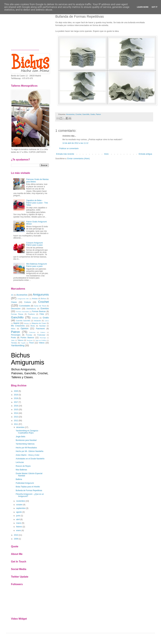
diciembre (20, 427)
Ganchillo (86, 114)
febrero (19, 527)
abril (18, 519)
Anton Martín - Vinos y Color (28, 455)
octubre (19, 505)
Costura (28, 302)
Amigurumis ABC (23, 299)
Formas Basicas (39, 311)
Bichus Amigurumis (28, 359)
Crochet (78, 114)
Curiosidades (25, 306)
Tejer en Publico (41, 340)
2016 (16, 406)
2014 (16, 413)
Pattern (43, 332)
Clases (14, 302)
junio (18, 516)
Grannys (35, 318)
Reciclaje (43, 338)
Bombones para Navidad (26, 440)
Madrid (16, 323)
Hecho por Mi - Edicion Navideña (29, 451)
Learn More (143, 7)
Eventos (45, 308)
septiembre (21, 508)
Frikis (42, 314)
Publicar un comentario (69, 148)
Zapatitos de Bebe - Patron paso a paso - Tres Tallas (37, 203)
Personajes (16, 335)
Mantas (26, 323)
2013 (16, 417)
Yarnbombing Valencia (25, 444)
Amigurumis (41, 295)
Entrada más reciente (65, 154)
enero (19, 530)
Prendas (29, 335)
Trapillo (23, 343)
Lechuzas (20, 462)
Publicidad (41, 335)
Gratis (93, 114)
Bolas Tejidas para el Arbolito (28, 487)
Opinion (25, 328)
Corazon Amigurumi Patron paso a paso (35, 244)
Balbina (19, 479)
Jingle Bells (21, 437)
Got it (154, 7)
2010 (16, 535)
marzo (19, 523)
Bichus (43, 299)
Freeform (31, 314)
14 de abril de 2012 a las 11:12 (75, 143)
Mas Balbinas (21, 470)
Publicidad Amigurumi (25, 483)
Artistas (35, 299)
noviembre (21, 501)
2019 (16, 395)
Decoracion (16, 309)
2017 (16, 402)
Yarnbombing (18, 345)
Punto (13, 338)
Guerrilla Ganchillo (23, 321)
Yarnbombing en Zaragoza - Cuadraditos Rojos (27, 432)
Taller (13, 340)
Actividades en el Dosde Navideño (30, 459)
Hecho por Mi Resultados (26, 448)
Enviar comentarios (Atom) (78, 159)
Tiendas (14, 343)
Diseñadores (31, 309)
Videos (42, 343)
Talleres (20, 340)
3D (12, 295)
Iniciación (37, 321)
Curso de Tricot (40, 306)
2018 (16, 398)
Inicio (106, 154)
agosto (19, 512)
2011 (16, 424)
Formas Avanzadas (22, 312)
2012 (16, 421)
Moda (33, 326)
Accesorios (70, 114)
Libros (47, 321)
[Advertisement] (30, 28)
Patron (98, 114)
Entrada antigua (145, 154)
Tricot (31, 343)
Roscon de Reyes (23, 466)
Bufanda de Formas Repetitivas (29, 490)
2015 (16, 410)
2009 (16, 539)
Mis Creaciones (18, 326)
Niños (13, 329)
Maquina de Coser (39, 323)
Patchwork (40, 329)
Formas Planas (17, 314)
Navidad (42, 326)
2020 (16, 391)
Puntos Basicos (27, 338)
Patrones (32, 332)
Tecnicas (29, 340)
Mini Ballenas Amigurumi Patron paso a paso (37, 265)
